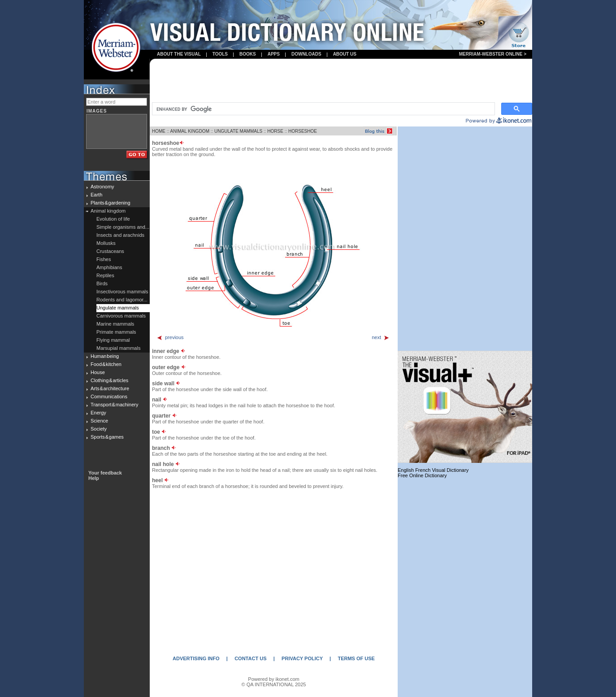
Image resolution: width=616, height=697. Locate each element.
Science (99, 421)
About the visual (179, 54)
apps (274, 54)
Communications (109, 396)
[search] (323, 109)
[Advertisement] (341, 81)
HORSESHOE (303, 131)
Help (94, 478)
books (248, 54)
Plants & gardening (111, 203)
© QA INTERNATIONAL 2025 (274, 684)
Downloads (306, 54)
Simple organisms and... (123, 227)
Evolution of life (113, 219)
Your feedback (105, 473)
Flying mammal (113, 340)
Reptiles (105, 275)
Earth (96, 195)
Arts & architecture (110, 388)
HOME (159, 131)
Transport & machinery (114, 405)
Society (99, 429)
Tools (220, 54)
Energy (98, 413)
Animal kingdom (108, 211)
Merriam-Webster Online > (493, 54)
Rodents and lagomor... (122, 300)
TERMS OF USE (356, 658)
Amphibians (109, 267)
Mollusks (106, 243)
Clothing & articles (109, 380)
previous (170, 337)
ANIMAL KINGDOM (190, 131)
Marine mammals (115, 324)
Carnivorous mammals (121, 316)
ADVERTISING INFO (196, 658)
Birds (102, 283)
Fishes (104, 259)
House (98, 372)
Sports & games (107, 437)
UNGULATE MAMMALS (238, 131)
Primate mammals (116, 332)
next (381, 337)
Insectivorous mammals (122, 292)
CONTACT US (250, 658)
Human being (105, 356)
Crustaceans (110, 251)
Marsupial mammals (118, 348)
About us (345, 54)
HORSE (275, 131)
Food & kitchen (106, 364)
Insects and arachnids (120, 235)
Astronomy (102, 187)
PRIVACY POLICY (302, 658)
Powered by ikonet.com (273, 679)
